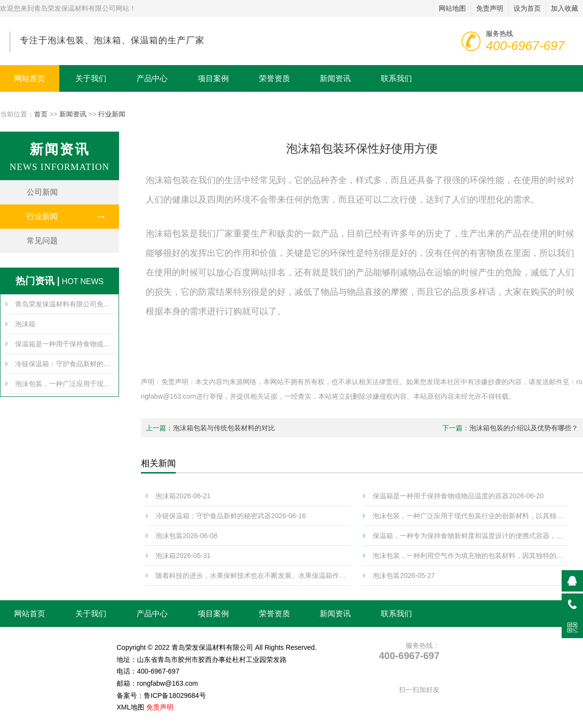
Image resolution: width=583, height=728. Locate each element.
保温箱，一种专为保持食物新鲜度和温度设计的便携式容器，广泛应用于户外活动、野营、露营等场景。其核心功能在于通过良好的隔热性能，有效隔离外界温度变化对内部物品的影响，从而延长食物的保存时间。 (470, 536)
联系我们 (396, 78)
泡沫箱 (25, 324)
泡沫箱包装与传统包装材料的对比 (224, 428)
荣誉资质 (274, 78)
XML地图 (130, 707)
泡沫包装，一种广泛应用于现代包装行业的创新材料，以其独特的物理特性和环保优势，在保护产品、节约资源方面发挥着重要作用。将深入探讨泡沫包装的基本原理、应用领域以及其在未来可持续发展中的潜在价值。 (66, 384)
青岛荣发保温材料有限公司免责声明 (66, 304)
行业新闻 (112, 114)
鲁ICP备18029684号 (175, 695)
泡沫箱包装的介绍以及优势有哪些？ (524, 428)
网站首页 (30, 78)
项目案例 (213, 78)
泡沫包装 (187, 536)
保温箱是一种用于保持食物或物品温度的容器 (66, 344)
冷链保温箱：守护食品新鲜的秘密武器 (66, 364)
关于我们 (91, 78)
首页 (41, 114)
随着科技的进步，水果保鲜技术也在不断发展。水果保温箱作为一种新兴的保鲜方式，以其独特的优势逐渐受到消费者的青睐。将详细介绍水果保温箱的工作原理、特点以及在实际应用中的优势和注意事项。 (253, 576)
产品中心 (152, 78)
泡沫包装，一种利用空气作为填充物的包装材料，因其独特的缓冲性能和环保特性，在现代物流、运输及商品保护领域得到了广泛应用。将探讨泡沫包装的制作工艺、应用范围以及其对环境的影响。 (470, 556)
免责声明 (160, 707)
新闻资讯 (335, 78)
